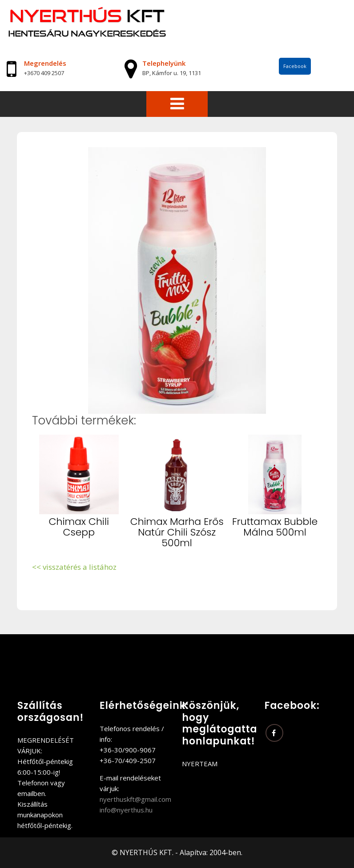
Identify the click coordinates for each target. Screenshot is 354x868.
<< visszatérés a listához (74, 567)
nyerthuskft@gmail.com (135, 799)
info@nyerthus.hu (126, 810)
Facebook (295, 66)
